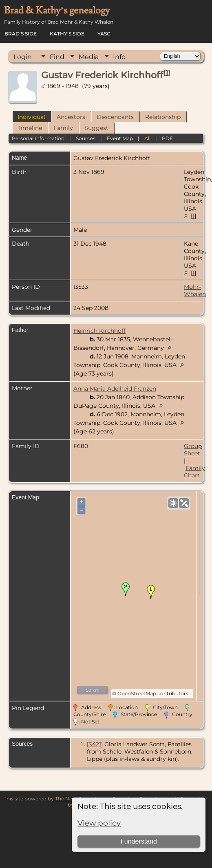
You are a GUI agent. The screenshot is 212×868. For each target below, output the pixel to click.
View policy (99, 823)
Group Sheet (193, 450)
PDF (167, 138)
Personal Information (38, 138)
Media (89, 57)
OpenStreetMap (137, 693)
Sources (86, 138)
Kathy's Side (67, 34)
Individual (31, 117)
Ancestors (71, 117)
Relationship (163, 117)
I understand (139, 841)
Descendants (115, 117)
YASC (104, 34)
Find (57, 57)
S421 (95, 744)
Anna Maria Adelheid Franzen (115, 389)
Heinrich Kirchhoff (99, 331)
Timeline (30, 128)
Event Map (120, 138)
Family (63, 128)
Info (119, 57)
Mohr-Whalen (195, 290)
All (147, 138)
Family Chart (194, 472)
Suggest (96, 128)
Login (23, 57)
